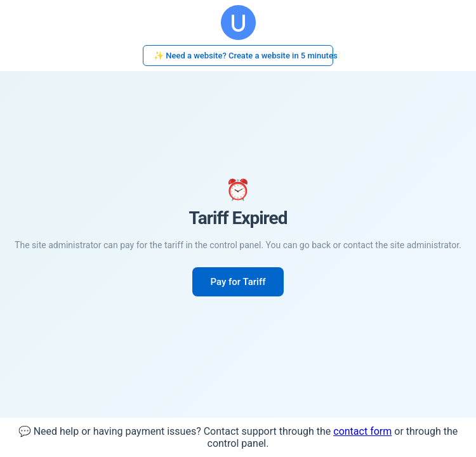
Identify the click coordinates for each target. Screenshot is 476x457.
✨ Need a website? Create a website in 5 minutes (243, 56)
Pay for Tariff (238, 282)
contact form (362, 431)
